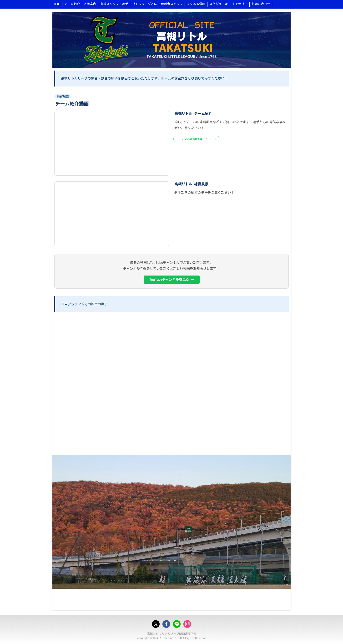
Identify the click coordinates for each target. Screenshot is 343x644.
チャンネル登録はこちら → (197, 139)
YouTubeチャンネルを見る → (172, 280)
